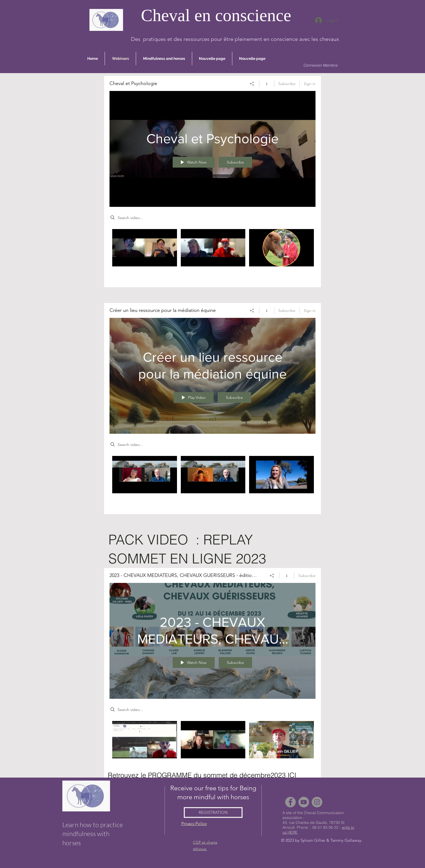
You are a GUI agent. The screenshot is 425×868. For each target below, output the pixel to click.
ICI (292, 775)
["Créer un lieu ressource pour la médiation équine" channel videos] (212, 481)
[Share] (252, 83)
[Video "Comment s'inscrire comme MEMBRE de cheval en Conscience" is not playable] (145, 740)
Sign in (310, 83)
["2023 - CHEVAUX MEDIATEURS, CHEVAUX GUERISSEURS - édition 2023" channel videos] (212, 746)
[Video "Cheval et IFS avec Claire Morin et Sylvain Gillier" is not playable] (213, 248)
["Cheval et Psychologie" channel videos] (212, 254)
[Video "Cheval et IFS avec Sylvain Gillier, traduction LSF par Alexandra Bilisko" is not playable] (145, 248)
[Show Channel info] (267, 83)
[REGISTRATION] (213, 812)
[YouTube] (304, 802)
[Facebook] (290, 802)
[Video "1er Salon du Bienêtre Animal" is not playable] (213, 740)
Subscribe (287, 83)
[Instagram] (317, 802)
